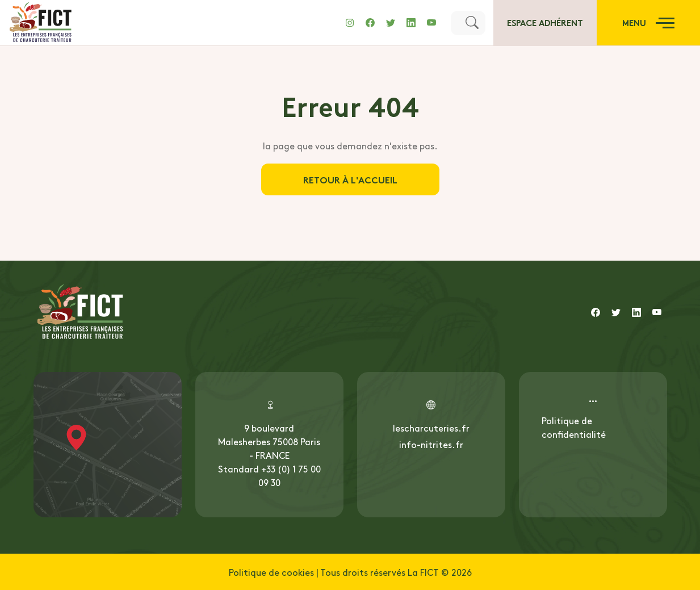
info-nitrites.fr (431, 444)
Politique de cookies (271, 572)
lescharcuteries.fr (431, 428)
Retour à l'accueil (350, 179)
